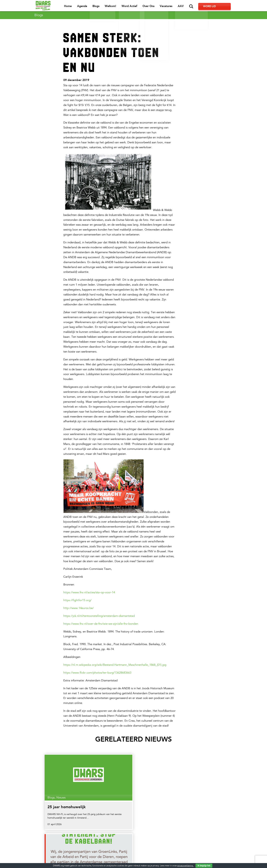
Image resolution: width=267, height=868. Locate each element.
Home (82, 7)
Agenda (96, 7)
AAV (193, 7)
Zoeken (204, 6)
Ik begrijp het (204, 866)
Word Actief (143, 7)
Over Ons (161, 7)
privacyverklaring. (186, 866)
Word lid (221, 7)
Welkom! (124, 7)
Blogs (110, 7)
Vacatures (179, 7)
